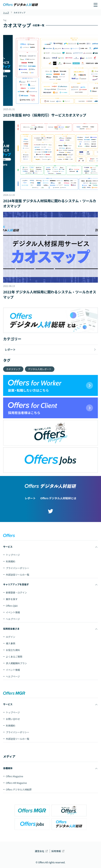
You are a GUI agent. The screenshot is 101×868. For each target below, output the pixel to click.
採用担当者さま (11, 629)
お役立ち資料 (13, 650)
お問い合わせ (13, 719)
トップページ (13, 555)
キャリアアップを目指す (16, 584)
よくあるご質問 (14, 657)
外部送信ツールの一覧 (18, 575)
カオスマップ (13, 369)
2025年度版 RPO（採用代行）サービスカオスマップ (45, 115)
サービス (8, 547)
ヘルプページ (13, 619)
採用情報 (56, 851)
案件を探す (12, 599)
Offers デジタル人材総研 (19, 789)
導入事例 (11, 643)
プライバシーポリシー (18, 568)
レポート (30, 498)
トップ (6, 13)
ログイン (11, 637)
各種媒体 (8, 768)
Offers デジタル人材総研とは (58, 498)
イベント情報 (13, 612)
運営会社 (39, 851)
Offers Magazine (15, 776)
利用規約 (11, 561)
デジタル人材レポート (40, 369)
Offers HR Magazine (16, 783)
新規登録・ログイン (16, 592)
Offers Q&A (12, 606)
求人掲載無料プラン (16, 663)
